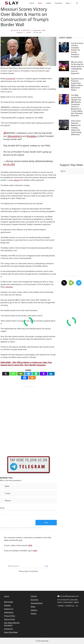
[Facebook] (25, 378)
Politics (49, 3)
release (16, 180)
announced (10, 79)
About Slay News (11, 632)
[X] (6, 374)
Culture (34, 596)
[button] (77, 3)
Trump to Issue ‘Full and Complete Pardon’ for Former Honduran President (77, 50)
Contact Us (9, 629)
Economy (59, 3)
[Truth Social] (43, 374)
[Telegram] (28, 374)
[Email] (21, 374)
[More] (32, 378)
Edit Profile (8, 602)
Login (46, 566)
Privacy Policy (10, 616)
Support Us (9, 609)
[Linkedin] (51, 374)
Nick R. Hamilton (22, 30)
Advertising (9, 612)
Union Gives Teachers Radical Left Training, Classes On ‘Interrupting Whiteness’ (76, 128)
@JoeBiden (32, 136)
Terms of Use (9, 619)
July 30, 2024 (9, 164)
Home (32, 3)
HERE (30, 545)
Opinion (34, 610)
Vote (46, 523)
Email (2, 508)
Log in (7, 596)
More (70, 3)
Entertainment (37, 603)
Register (7, 605)
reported (9, 287)
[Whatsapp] (13, 374)
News (40, 3)
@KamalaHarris (15, 136)
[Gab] (36, 374)
